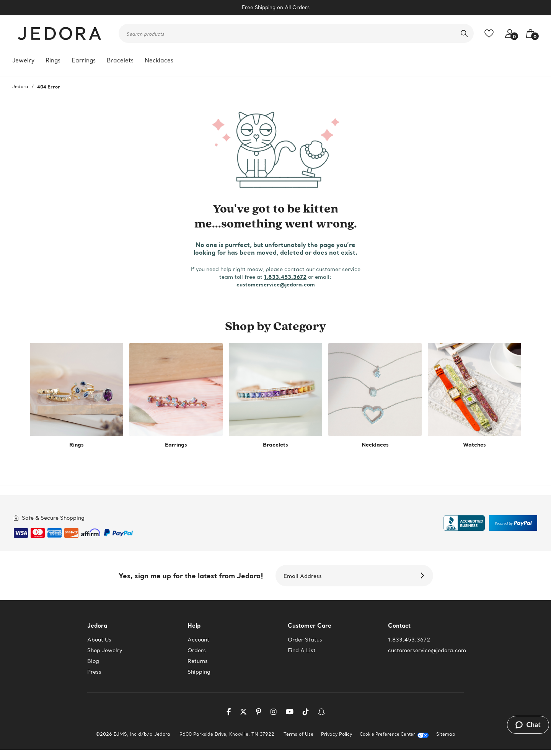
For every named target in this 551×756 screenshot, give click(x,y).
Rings (53, 60)
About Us (99, 640)
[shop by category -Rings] (77, 396)
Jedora (20, 86)
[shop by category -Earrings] (176, 396)
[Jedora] (60, 33)
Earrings (84, 60)
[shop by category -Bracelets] (275, 396)
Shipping (199, 672)
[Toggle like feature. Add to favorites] (491, 34)
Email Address (303, 576)
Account (198, 640)
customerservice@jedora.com (276, 284)
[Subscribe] (424, 576)
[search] (464, 33)
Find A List (302, 650)
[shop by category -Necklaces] (375, 396)
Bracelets (120, 60)
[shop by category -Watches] (474, 396)
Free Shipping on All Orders (276, 7)
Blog (93, 661)
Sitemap (446, 734)
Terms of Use (298, 734)
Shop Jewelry (105, 650)
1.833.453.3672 (285, 277)
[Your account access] (508, 34)
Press (94, 672)
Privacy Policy (337, 734)
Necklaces (159, 60)
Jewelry (23, 60)
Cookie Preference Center (387, 734)
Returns (198, 661)
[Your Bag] (528, 34)
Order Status (305, 640)
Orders (197, 650)
